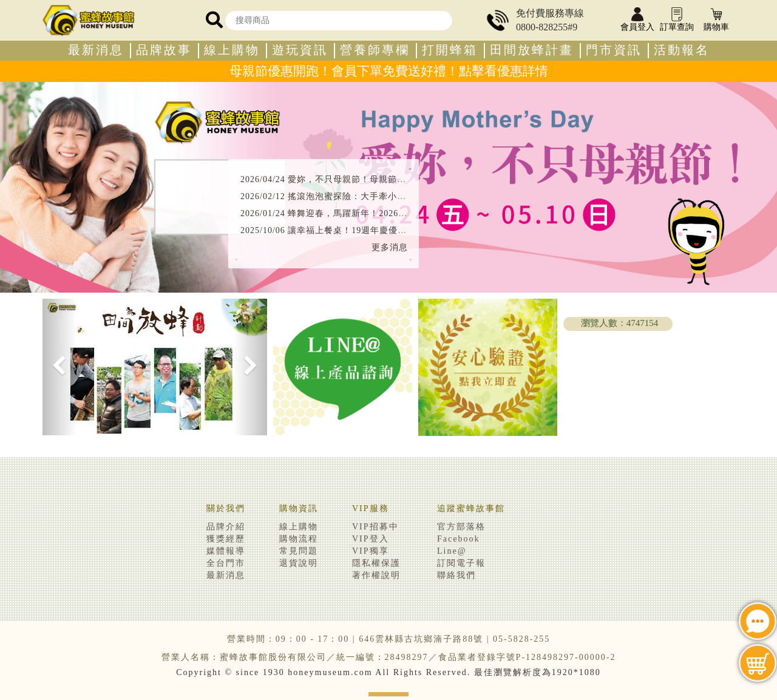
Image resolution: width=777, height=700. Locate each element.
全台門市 (226, 563)
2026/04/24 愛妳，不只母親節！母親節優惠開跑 (337, 179)
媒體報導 (226, 551)
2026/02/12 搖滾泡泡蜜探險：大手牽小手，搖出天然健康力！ (364, 196)
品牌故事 (164, 50)
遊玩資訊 (300, 50)
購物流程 (299, 539)
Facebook (458, 539)
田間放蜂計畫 (532, 50)
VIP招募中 (375, 527)
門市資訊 (614, 50)
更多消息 (390, 247)
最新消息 (96, 50)
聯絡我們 (456, 575)
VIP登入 (371, 539)
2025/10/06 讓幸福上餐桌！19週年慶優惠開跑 (333, 230)
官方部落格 (461, 527)
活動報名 (682, 50)
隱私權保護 (376, 563)
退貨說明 (299, 563)
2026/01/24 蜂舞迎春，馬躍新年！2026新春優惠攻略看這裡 (360, 213)
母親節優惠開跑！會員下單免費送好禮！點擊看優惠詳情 (389, 71)
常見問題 (299, 551)
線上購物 (232, 50)
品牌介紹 (226, 527)
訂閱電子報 (461, 563)
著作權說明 (376, 575)
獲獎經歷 (226, 539)
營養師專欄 (375, 50)
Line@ (452, 551)
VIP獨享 (371, 551)
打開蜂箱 (450, 50)
